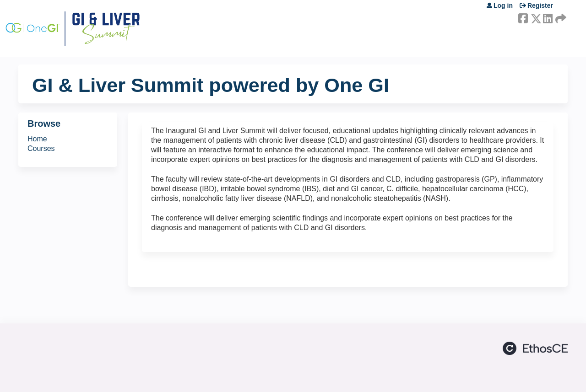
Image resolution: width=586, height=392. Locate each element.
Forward (560, 17)
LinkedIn (548, 17)
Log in (503, 5)
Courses (41, 148)
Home (37, 139)
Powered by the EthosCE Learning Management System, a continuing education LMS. (535, 348)
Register (540, 5)
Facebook (523, 17)
